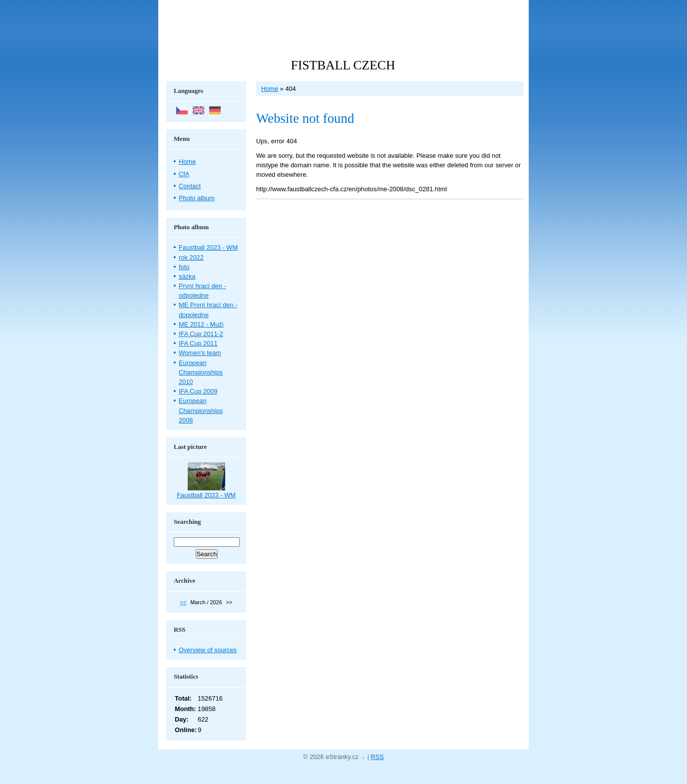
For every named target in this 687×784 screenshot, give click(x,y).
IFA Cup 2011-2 (201, 334)
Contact (190, 186)
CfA (184, 174)
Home (270, 89)
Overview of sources (208, 650)
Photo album (197, 198)
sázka (187, 276)
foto (184, 267)
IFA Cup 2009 (198, 391)
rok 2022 (191, 257)
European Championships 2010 (201, 372)
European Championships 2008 (201, 410)
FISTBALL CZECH (343, 65)
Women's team (200, 353)
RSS (377, 757)
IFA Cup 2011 (198, 343)
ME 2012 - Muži (201, 324)
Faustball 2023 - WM (208, 247)
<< (183, 602)
